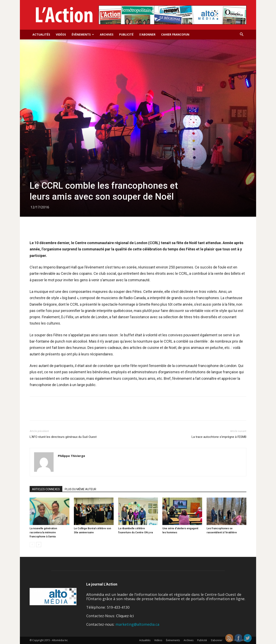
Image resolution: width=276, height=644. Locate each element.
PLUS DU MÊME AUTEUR (80, 489)
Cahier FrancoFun (175, 34)
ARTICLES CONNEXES (46, 489)
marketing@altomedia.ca (137, 624)
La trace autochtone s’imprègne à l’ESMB (219, 437)
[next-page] (39, 545)
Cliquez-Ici (125, 616)
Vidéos (61, 34)
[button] (241, 35)
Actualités (41, 34)
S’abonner (147, 34)
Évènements (83, 34)
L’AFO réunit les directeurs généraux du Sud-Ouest (63, 437)
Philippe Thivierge (71, 456)
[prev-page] (32, 545)
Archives (107, 34)
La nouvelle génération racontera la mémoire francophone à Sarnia (43, 532)
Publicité (126, 34)
